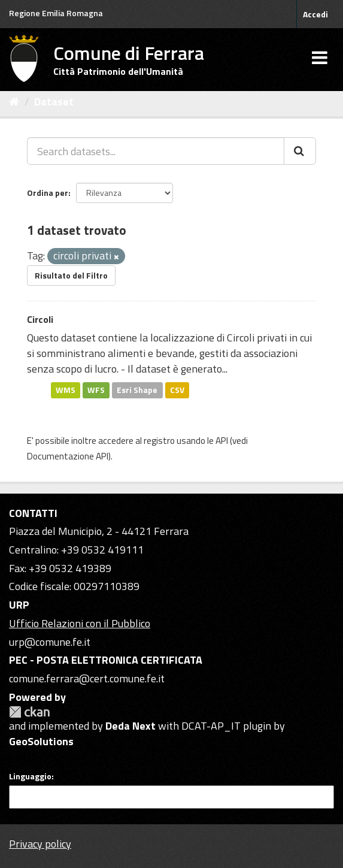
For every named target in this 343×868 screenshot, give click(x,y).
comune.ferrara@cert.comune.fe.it (87, 678)
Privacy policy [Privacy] (40, 844)
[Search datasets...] (156, 151)
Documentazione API (68, 456)
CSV (177, 390)
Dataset (54, 102)
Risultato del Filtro (71, 275)
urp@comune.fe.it (50, 642)
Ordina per (48, 193)
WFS (96, 390)
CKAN (29, 712)
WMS (66, 390)
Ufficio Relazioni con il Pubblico (80, 623)
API (222, 441)
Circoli (40, 319)
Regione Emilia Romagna (56, 13)
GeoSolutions (41, 741)
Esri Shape (137, 390)
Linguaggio (30, 776)
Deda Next (130, 726)
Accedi (315, 14)
